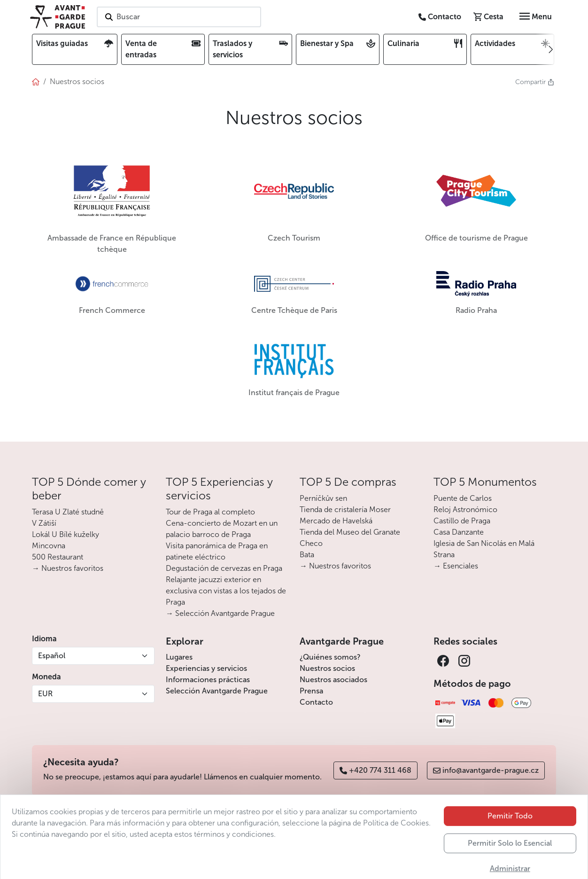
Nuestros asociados (333, 680)
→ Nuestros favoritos (68, 568)
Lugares (179, 657)
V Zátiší (44, 523)
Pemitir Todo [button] (510, 839)
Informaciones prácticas (208, 680)
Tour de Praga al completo (210, 512)
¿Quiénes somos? (330, 657)
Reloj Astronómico (465, 510)
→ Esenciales (456, 566)
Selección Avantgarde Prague (217, 691)
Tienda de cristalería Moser (345, 510)
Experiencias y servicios (206, 668)
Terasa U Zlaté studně (68, 512)
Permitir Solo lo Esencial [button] (510, 867)
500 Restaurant (58, 557)
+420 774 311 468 (375, 770)
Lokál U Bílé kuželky (66, 534)
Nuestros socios (327, 668)
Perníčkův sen (323, 498)
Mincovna (49, 546)
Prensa (311, 691)
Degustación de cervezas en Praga (224, 568)
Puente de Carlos (463, 498)
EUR (45, 694)
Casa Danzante (459, 532)
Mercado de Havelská (336, 521)
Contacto (316, 702)
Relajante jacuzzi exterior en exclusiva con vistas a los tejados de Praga (226, 591)
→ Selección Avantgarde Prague (220, 613)
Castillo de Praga (462, 521)
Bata (307, 555)
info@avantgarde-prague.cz (486, 770)
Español (52, 656)
